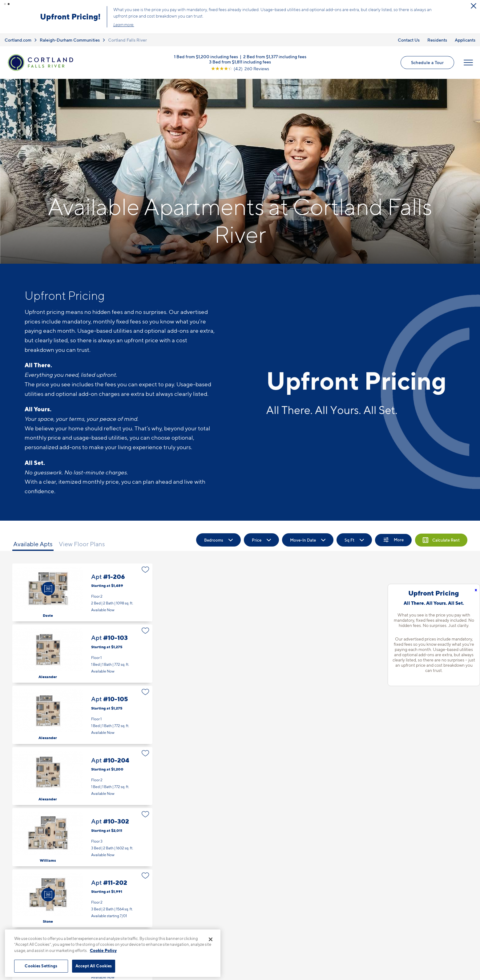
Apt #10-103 (82, 654)
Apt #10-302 (82, 837)
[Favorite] (145, 570)
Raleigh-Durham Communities (70, 40)
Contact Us (409, 40)
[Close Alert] (474, 6)
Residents (437, 40)
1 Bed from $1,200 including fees (206, 56)
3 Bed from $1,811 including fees (240, 61)
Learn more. (124, 25)
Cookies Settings (41, 966)
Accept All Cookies (94, 966)
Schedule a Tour (427, 62)
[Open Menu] (468, 63)
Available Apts (33, 544)
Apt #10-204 (82, 776)
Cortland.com (18, 40)
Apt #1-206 (82, 593)
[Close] (211, 939)
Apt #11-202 (82, 899)
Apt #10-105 (82, 715)
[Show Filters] (393, 540)
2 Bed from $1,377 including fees (275, 56)
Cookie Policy (103, 950)
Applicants (465, 40)
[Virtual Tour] (48, 589)
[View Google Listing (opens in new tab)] (240, 68)
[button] (5, 4)
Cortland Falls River (127, 40)
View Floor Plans (82, 544)
